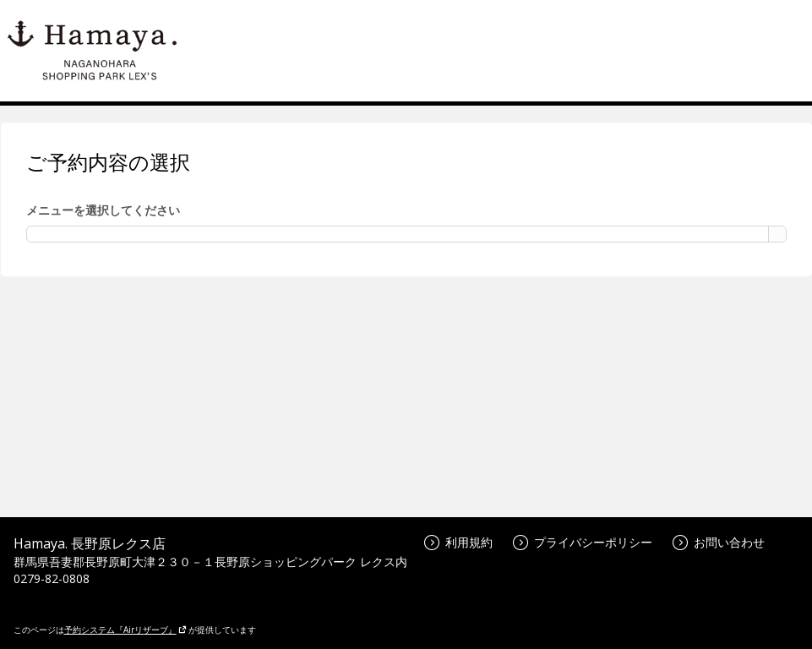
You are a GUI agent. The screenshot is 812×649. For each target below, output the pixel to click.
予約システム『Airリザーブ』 (125, 630)
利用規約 (458, 542)
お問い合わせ (719, 542)
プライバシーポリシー (583, 542)
